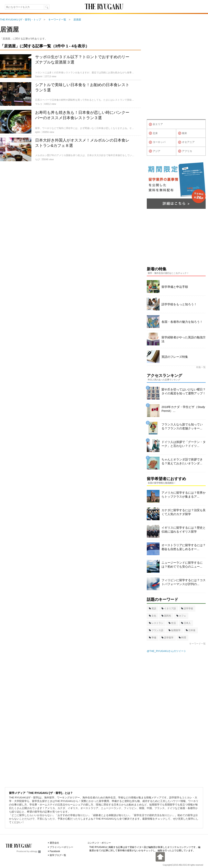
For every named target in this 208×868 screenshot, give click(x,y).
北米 (153, 133)
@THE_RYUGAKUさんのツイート (166, 651)
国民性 (166, 616)
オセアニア (186, 142)
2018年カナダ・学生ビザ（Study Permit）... (183, 409)
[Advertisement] (70, 209)
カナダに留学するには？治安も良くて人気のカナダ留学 (184, 512)
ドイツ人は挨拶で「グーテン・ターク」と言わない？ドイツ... (184, 444)
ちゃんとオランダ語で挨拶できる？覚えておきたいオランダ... (182, 461)
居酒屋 (9, 29)
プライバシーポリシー (61, 847)
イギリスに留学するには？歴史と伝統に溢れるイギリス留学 (184, 530)
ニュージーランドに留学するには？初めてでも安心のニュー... (182, 565)
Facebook (55, 851)
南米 (183, 133)
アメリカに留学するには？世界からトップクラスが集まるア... (184, 495)
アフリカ (185, 151)
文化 (153, 616)
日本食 (191, 630)
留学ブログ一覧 (58, 855)
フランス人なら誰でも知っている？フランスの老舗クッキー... (182, 426)
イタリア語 (169, 608)
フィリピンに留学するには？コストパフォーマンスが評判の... (184, 582)
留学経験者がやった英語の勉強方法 (184, 339)
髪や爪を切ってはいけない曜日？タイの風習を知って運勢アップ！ (184, 391)
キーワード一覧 (197, 644)
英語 (153, 608)
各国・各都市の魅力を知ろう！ (182, 322)
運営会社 (54, 843)
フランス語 (156, 630)
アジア (155, 151)
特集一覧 (201, 367)
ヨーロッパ (157, 142)
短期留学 (175, 630)
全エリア (156, 124)
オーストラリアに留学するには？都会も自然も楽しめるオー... (184, 547)
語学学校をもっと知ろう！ (179, 304)
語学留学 (167, 638)
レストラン (156, 623)
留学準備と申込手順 (175, 287)
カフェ (181, 616)
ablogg (35, 851)
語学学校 (187, 608)
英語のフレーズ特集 (175, 357)
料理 (182, 638)
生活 (172, 623)
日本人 (186, 623)
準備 (153, 638)
